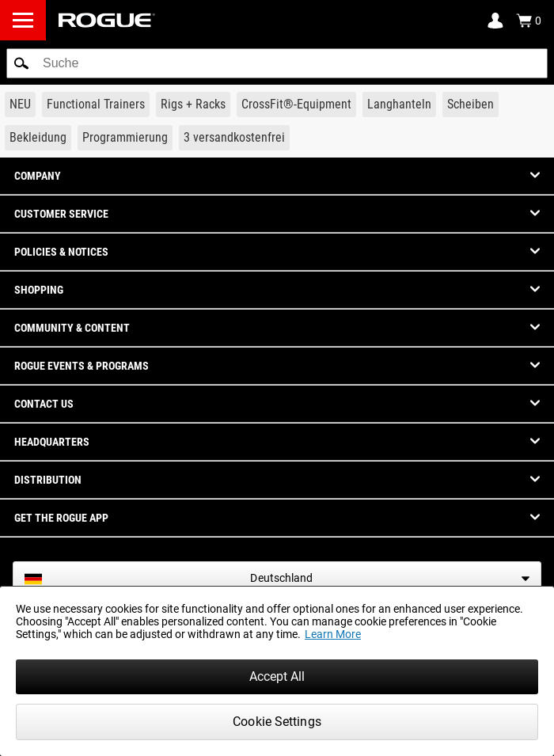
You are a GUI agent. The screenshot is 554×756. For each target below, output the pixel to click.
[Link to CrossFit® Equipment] (296, 104)
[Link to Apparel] (38, 138)
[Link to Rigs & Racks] (193, 104)
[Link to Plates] (471, 104)
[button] (21, 63)
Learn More (333, 634)
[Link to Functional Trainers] (96, 104)
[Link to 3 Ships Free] (234, 138)
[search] (277, 63)
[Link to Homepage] (107, 20)
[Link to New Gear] (20, 104)
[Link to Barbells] (399, 104)
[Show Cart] (529, 21)
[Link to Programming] (125, 138)
